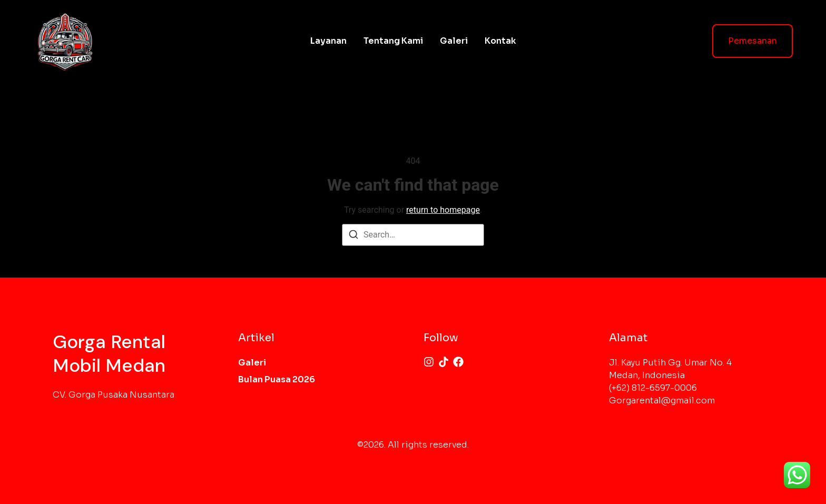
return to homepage (443, 210)
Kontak (500, 41)
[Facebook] (458, 362)
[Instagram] (429, 362)
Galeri (454, 41)
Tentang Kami (393, 41)
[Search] (353, 236)
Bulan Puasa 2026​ (277, 379)
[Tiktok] (444, 362)
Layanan (328, 41)
